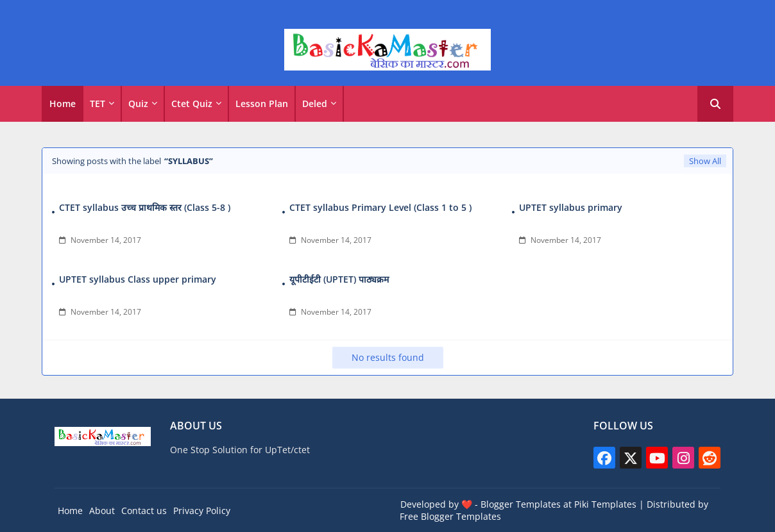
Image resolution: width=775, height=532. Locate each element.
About (102, 511)
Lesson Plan (262, 104)
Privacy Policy (202, 511)
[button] (715, 104)
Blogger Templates (521, 504)
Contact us (144, 511)
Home (63, 104)
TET (98, 104)
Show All (705, 161)
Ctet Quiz (192, 104)
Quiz (138, 104)
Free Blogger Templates (450, 516)
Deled (315, 104)
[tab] (63, 104)
